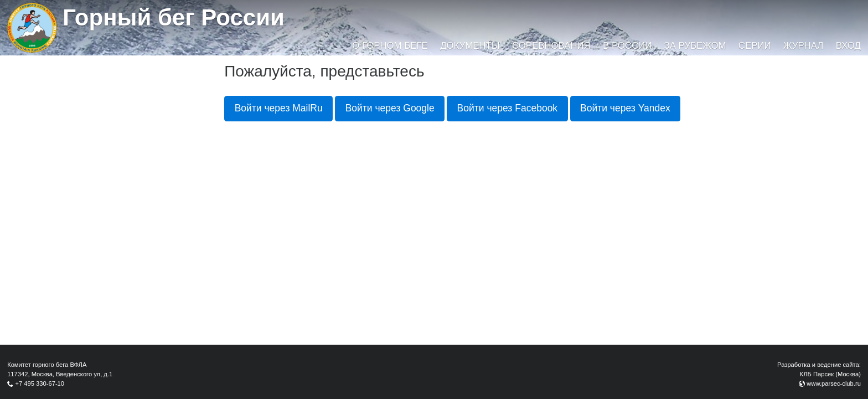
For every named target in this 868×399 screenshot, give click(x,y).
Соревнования (551, 46)
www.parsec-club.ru (834, 383)
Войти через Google (390, 108)
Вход (848, 46)
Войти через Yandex (625, 108)
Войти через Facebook (508, 108)
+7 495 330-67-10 (40, 383)
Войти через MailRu (279, 108)
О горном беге (390, 46)
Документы (470, 46)
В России (627, 46)
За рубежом (695, 46)
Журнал (803, 46)
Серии (755, 46)
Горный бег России (174, 17)
